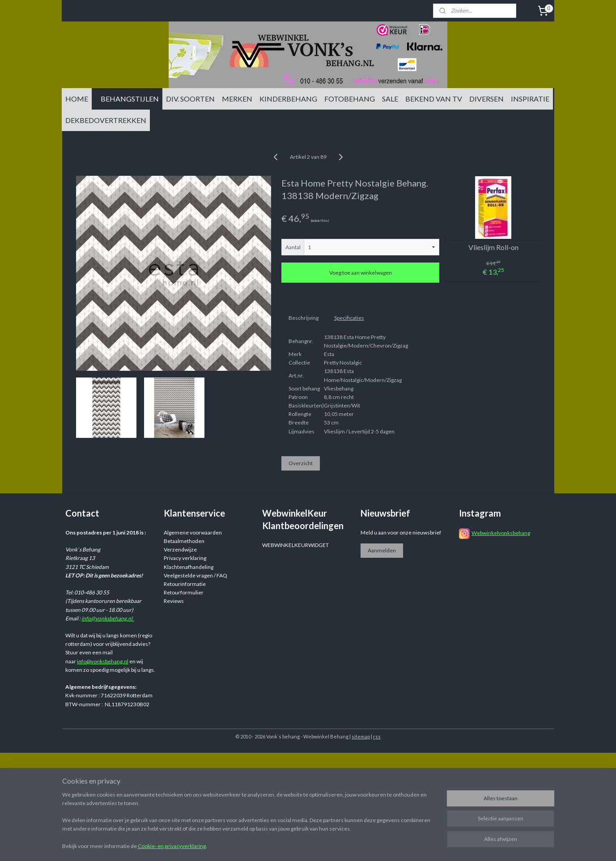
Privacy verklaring (185, 558)
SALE (390, 99)
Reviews (174, 601)
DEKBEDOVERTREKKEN (106, 120)
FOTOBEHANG (350, 99)
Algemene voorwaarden (193, 532)
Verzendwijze (180, 549)
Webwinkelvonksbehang (501, 533)
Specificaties (349, 318)
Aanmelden (382, 550)
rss (377, 736)
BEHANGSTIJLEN (130, 99)
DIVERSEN (486, 99)
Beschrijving (303, 318)
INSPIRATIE (530, 99)
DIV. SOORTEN (190, 99)
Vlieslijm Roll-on (493, 247)
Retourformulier (184, 592)
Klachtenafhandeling (189, 567)
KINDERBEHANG (288, 99)
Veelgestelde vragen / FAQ (195, 575)
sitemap (361, 736)
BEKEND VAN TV (434, 99)
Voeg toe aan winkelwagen (360, 273)
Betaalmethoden (184, 541)
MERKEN (237, 99)
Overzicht (300, 463)
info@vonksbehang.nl (108, 618)
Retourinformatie (185, 584)
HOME (77, 99)
